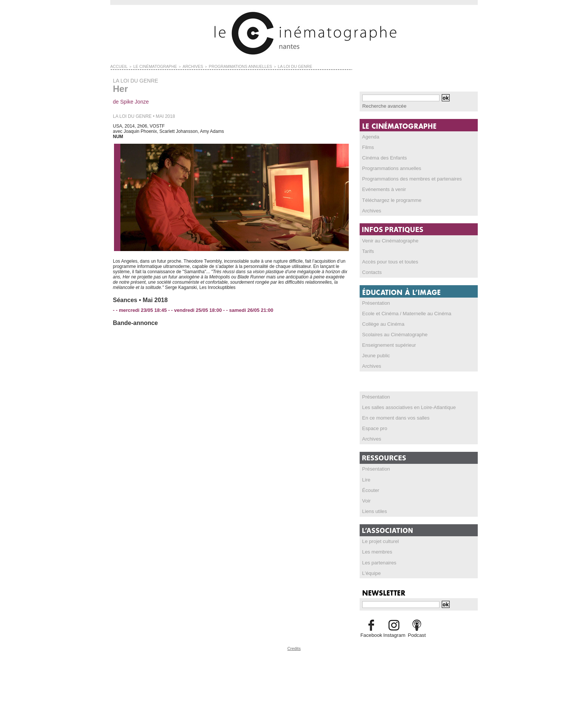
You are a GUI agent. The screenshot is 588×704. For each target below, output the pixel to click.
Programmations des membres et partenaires (407, 178)
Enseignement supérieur (387, 344)
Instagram (394, 633)
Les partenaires (378, 560)
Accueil (118, 66)
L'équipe (371, 571)
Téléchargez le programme (389, 199)
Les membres (376, 550)
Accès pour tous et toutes (388, 261)
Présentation (375, 302)
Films (368, 147)
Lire (366, 478)
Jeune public (375, 354)
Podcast (417, 633)
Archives (371, 210)
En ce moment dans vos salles (393, 416)
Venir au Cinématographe (388, 240)
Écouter (370, 488)
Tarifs (368, 250)
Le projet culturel (379, 539)
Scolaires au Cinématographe (392, 333)
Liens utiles (373, 509)
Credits (294, 646)
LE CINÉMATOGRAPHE (149, 66)
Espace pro (374, 427)
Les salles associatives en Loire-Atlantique (405, 406)
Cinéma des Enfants (382, 157)
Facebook (371, 633)
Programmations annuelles (389, 168)
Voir (366, 499)
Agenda (370, 136)
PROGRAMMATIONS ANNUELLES (222, 66)
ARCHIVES (181, 66)
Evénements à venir (382, 189)
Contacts (371, 271)
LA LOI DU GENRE (270, 66)
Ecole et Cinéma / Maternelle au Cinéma (403, 312)
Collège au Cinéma (381, 323)
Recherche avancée (382, 106)
